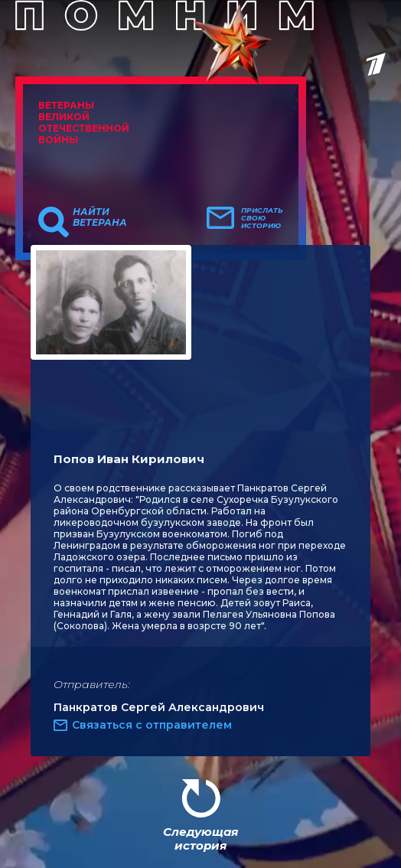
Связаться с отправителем (152, 725)
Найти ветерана (100, 217)
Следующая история (200, 839)
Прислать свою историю (262, 218)
